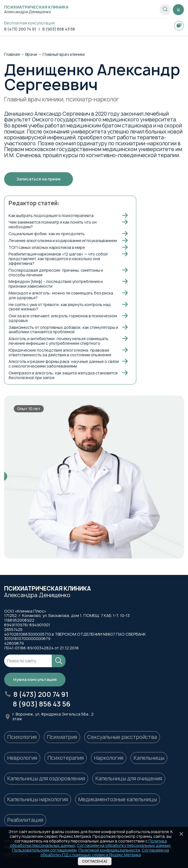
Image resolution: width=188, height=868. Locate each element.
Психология (22, 737)
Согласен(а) (95, 861)
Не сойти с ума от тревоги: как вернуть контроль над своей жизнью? (60, 307)
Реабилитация (25, 820)
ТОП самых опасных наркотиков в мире (47, 247)
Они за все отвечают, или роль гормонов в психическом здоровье (63, 318)
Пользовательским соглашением (44, 850)
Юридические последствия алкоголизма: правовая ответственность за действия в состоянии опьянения (60, 352)
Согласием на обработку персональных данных (124, 845)
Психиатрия (62, 737)
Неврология (22, 758)
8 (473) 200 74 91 (20, 29)
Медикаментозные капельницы (118, 799)
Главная (12, 55)
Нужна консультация (35, 679)
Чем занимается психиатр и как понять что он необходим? (53, 224)
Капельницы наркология (38, 799)
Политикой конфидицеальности (109, 850)
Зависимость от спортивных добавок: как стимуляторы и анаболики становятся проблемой (63, 330)
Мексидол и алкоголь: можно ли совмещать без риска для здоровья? (61, 295)
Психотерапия (66, 758)
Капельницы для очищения (129, 779)
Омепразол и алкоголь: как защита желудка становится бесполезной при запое (63, 375)
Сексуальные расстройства (122, 737)
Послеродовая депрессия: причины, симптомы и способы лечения (56, 272)
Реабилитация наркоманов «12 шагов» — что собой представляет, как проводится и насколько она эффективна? (58, 259)
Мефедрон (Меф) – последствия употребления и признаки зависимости (56, 284)
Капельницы (149, 758)
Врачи (31, 55)
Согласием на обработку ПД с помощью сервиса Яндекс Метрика (105, 852)
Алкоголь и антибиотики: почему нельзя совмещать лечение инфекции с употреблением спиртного (58, 341)
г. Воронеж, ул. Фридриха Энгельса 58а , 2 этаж (53, 717)
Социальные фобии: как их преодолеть (47, 234)
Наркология (109, 758)
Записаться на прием (39, 179)
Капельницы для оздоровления (46, 779)
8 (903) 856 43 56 (59, 29)
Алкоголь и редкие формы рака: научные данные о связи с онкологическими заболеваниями (64, 364)
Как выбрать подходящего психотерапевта (51, 215)
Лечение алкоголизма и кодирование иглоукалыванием (63, 240)
